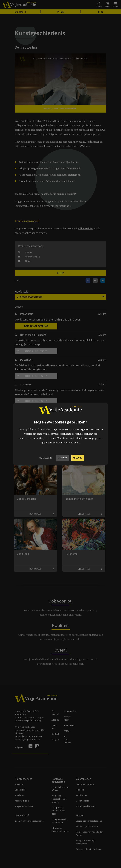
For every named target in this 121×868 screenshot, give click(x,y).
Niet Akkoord (45, 458)
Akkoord (78, 458)
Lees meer (63, 458)
